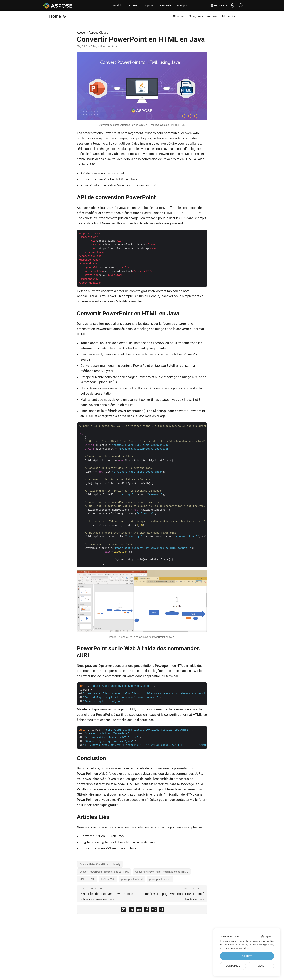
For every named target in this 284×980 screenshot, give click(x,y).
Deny (261, 966)
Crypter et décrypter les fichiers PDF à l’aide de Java (118, 842)
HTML (169, 213)
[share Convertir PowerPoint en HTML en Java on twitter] (124, 910)
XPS (184, 213)
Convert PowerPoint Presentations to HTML (104, 872)
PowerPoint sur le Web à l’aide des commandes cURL (119, 185)
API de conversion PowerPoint (102, 173)
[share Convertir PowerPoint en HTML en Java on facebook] (147, 910)
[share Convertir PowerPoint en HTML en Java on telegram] (162, 910)
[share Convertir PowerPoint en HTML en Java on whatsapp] (154, 910)
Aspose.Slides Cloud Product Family (100, 864)
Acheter (133, 5)
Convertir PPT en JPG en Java (102, 836)
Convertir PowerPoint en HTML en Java (109, 179)
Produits (118, 5)
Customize (233, 966)
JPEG (194, 213)
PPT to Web (108, 879)
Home (55, 16)
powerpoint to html (132, 879)
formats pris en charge (122, 218)
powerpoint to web (160, 879)
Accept (247, 956)
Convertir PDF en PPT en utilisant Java (108, 848)
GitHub (82, 794)
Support (148, 5)
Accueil (82, 33)
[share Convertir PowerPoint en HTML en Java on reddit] (139, 910)
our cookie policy (240, 948)
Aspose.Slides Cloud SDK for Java (101, 208)
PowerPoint (112, 133)
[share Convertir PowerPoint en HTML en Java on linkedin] (131, 910)
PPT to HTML (87, 879)
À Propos (182, 5)
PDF (177, 213)
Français (218, 5)
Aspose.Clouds (98, 33)
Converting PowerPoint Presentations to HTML (162, 872)
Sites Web (165, 5)
